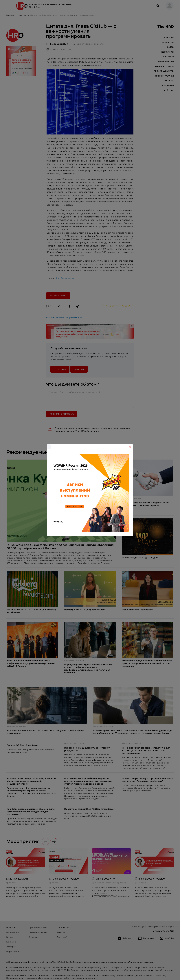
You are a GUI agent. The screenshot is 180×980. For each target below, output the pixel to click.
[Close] (130, 447)
